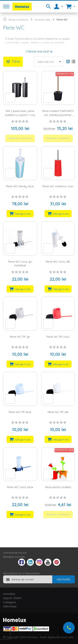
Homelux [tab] (9, 594)
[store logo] (22, 7)
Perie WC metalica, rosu (58, 186)
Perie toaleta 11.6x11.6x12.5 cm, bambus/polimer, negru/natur (58, 115)
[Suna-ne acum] (69, 628)
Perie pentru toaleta (58, 487)
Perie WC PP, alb (58, 412)
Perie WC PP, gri (20, 337)
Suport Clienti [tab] (12, 598)
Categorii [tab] (9, 602)
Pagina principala (5, 19)
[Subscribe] (63, 579)
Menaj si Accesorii (18, 20)
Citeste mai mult (38, 51)
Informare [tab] (10, 606)
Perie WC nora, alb (58, 262)
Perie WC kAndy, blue (20, 186)
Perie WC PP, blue (20, 412)
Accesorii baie (43, 20)
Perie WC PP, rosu (58, 337)
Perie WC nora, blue (20, 487)
